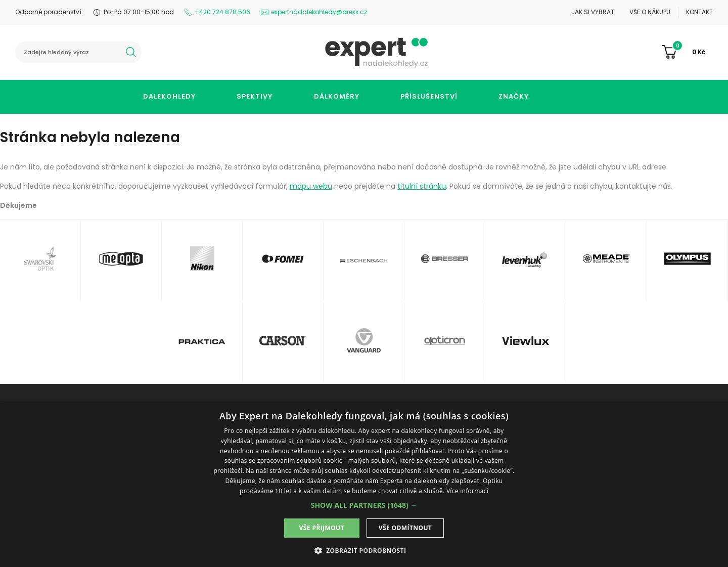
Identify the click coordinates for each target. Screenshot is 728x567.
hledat (131, 52)
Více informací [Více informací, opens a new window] (467, 491)
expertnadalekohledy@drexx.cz (319, 12)
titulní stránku (422, 186)
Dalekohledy (169, 96)
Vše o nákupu (650, 12)
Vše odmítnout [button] (405, 528)
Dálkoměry (337, 96)
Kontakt (699, 12)
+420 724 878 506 (222, 12)
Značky (514, 96)
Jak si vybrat (593, 12)
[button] (364, 505)
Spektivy (255, 96)
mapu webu (311, 186)
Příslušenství (429, 96)
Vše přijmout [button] (322, 528)
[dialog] (364, 484)
